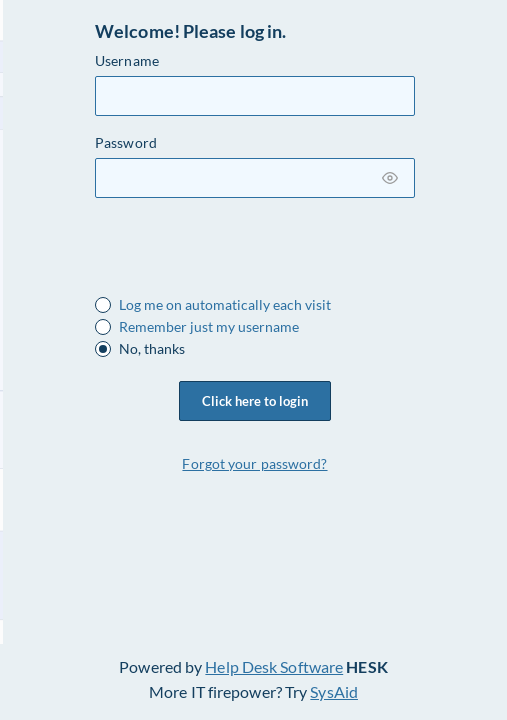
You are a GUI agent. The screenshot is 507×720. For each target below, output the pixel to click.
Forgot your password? (254, 463)
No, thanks (152, 349)
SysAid (334, 691)
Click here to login (255, 401)
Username (127, 60)
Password (126, 142)
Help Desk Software (274, 666)
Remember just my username (209, 327)
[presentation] (247, 253)
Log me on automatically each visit (225, 305)
